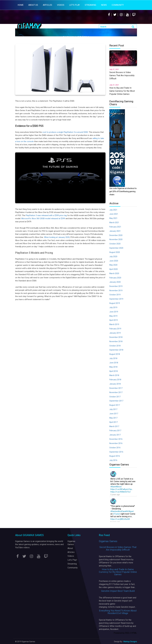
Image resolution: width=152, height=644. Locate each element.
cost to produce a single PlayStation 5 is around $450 (65, 132)
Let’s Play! (72, 560)
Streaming (72, 564)
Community (118, 5)
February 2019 (115, 329)
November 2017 (116, 392)
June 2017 (114, 414)
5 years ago (115, 495)
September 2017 (116, 401)
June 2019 (114, 312)
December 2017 (116, 388)
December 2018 (116, 337)
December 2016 (116, 439)
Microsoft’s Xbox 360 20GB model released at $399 (43, 219)
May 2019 (113, 316)
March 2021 (114, 223)
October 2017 (115, 397)
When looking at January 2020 (57, 237)
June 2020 (114, 261)
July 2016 (113, 460)
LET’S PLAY (75, 5)
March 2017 (114, 426)
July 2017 (113, 409)
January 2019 (115, 333)
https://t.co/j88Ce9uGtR (120, 519)
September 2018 (116, 350)
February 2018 (115, 380)
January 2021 (115, 231)
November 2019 (116, 291)
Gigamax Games (108, 541)
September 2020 (116, 248)
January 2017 (115, 435)
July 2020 (113, 257)
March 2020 (114, 273)
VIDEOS (61, 5)
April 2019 (114, 320)
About (70, 548)
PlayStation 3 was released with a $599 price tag (46, 215)
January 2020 (115, 282)
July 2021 (113, 210)
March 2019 (114, 324)
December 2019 (116, 286)
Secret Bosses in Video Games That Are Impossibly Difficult (118, 548)
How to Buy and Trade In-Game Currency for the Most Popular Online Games (118, 572)
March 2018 (114, 375)
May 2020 (113, 265)
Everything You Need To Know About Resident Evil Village (118, 612)
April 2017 (114, 422)
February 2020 (115, 278)
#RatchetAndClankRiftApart (122, 511)
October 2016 (115, 448)
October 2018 (115, 346)
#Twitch (117, 514)
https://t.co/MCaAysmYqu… (122, 489)
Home (21, 5)
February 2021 (115, 227)
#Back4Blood (116, 487)
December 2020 (116, 235)
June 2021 (114, 214)
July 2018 (113, 358)
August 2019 (115, 303)
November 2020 (116, 239)
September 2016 (116, 452)
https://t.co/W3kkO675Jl (120, 492)
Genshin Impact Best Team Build (118, 591)
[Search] (118, 27)
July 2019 (113, 307)
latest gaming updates (29, 544)
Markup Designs (130, 642)
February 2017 (115, 431)
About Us (33, 5)
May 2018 (113, 367)
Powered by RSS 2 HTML (125, 633)
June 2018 (114, 363)
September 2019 (116, 299)
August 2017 (115, 405)
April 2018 (114, 371)
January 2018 (115, 384)
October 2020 (115, 244)
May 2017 (113, 418)
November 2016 (116, 443)
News (104, 5)
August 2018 (115, 354)
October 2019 (115, 295)
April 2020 (114, 269)
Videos (71, 556)
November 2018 (116, 341)
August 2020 (115, 252)
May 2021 (113, 218)
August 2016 (115, 456)
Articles (71, 552)
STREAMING (90, 5)
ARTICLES (47, 5)
